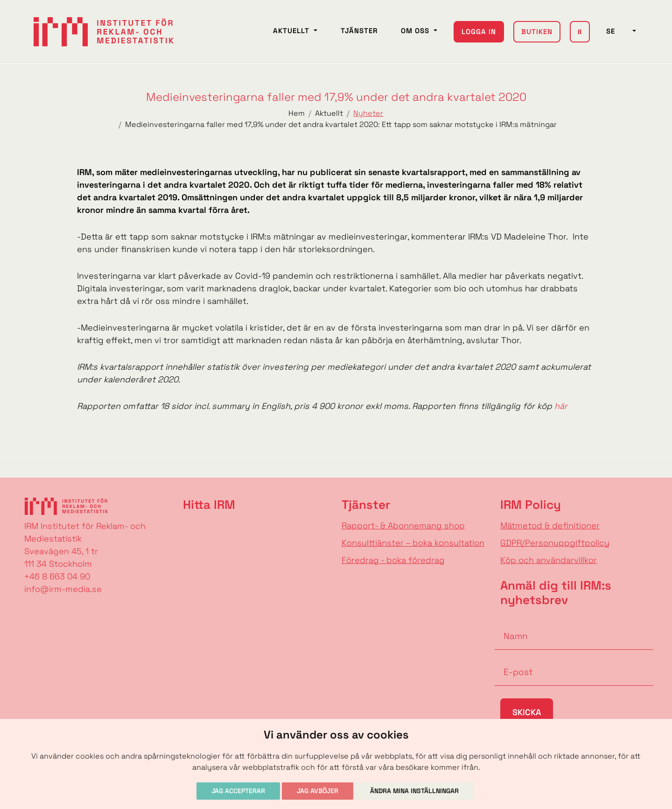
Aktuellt (292, 31)
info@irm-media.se (63, 589)
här (561, 406)
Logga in (479, 32)
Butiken (537, 32)
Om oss (416, 31)
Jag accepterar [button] (238, 791)
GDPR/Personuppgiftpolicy (555, 543)
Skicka (527, 712)
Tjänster (359, 31)
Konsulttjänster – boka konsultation (413, 543)
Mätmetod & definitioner (550, 525)
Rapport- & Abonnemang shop (403, 525)
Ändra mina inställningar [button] (414, 791)
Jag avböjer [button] (318, 791)
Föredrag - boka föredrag (393, 560)
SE (618, 31)
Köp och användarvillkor (549, 560)
